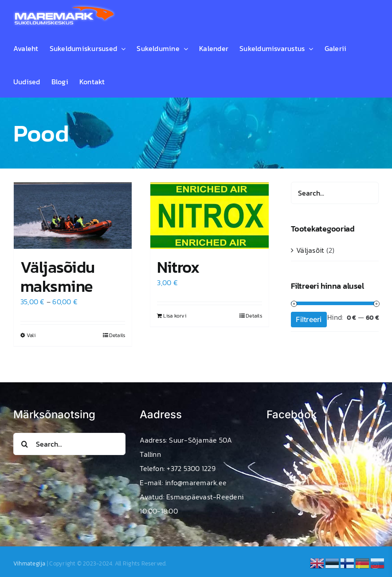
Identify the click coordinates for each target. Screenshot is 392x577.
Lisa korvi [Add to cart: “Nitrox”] (174, 316)
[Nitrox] (209, 216)
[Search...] (69, 444)
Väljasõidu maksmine (58, 277)
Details (117, 335)
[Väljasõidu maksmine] (73, 216)
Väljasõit (310, 250)
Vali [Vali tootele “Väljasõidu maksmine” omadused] (31, 335)
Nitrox (178, 267)
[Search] (24, 444)
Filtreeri (309, 319)
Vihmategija (29, 563)
